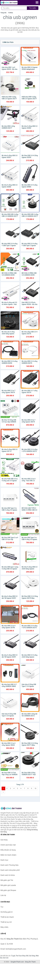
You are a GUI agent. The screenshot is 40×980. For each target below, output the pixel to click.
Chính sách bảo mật (8, 845)
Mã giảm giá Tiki (7, 880)
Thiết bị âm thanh (7, 917)
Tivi (2, 907)
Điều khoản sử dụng (8, 850)
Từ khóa (11, 13)
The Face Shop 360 (22, 956)
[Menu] (37, 2)
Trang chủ (3, 13)
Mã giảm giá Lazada (8, 885)
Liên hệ (3, 895)
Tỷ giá (13, 956)
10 (35, 788)
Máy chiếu (4, 927)
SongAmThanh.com (17, 962)
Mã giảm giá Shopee (8, 890)
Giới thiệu (4, 840)
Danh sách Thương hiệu (9, 865)
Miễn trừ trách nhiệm (8, 855)
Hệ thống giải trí (7, 912)
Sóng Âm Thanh (30, 962)
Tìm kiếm (33, 8)
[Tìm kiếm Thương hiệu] (14, 8)
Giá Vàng (32, 956)
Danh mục (4, 860)
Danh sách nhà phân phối (10, 870)
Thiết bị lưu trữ (6, 922)
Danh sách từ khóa (8, 875)
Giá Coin (6, 958)
